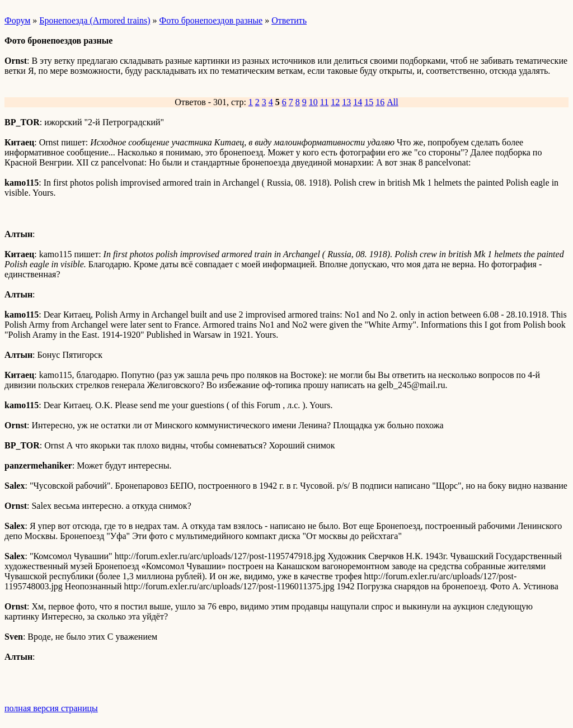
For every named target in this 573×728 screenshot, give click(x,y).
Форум (17, 20)
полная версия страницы (51, 708)
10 (313, 102)
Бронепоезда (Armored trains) (95, 20)
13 (346, 102)
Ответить (289, 20)
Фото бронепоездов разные (211, 20)
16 (380, 102)
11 (324, 102)
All (392, 102)
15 (369, 102)
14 (358, 102)
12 (335, 102)
